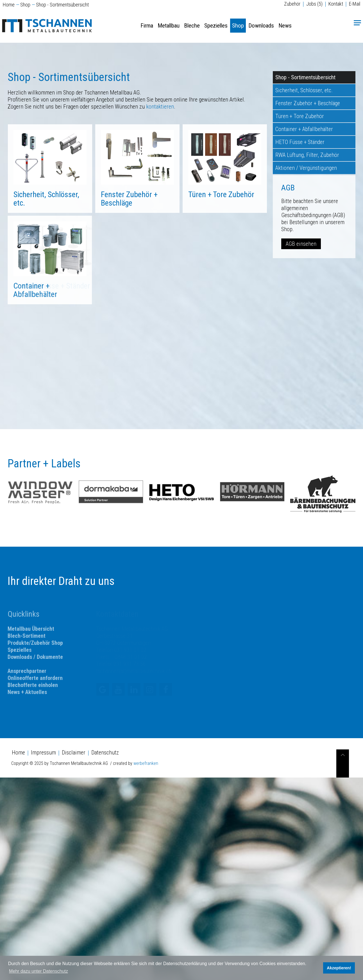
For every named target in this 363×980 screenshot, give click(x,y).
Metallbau (169, 26)
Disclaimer (74, 753)
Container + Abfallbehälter (304, 129)
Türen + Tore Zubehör (142, 194)
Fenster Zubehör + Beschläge (308, 103)
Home (9, 5)
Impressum (43, 753)
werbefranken (146, 763)
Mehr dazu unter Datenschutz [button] (38, 971)
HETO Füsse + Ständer (300, 142)
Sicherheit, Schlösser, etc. (46, 199)
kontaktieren (160, 107)
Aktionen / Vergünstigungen (306, 168)
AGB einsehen (301, 244)
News (285, 26)
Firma (147, 26)
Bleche (192, 26)
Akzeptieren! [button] (339, 968)
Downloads (261, 26)
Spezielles (216, 26)
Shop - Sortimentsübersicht (305, 77)
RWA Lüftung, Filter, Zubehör (307, 155)
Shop (25, 5)
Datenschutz (105, 753)
